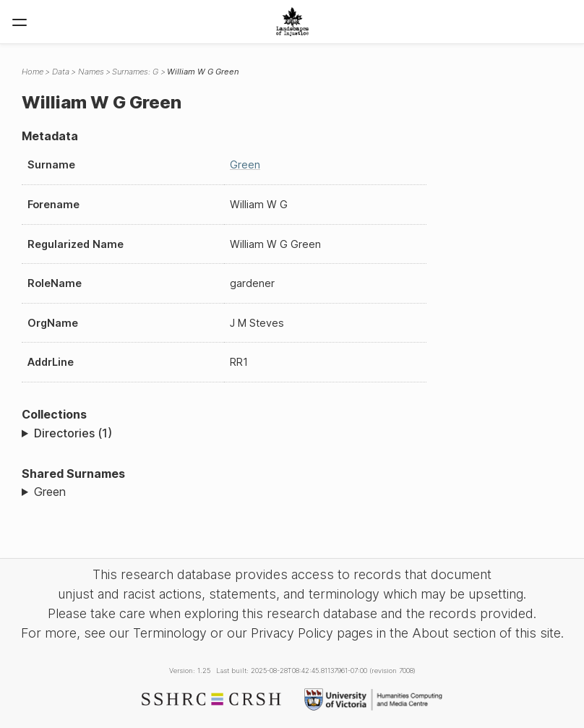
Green (245, 164)
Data (61, 72)
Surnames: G (135, 72)
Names (91, 72)
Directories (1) (73, 433)
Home (33, 72)
